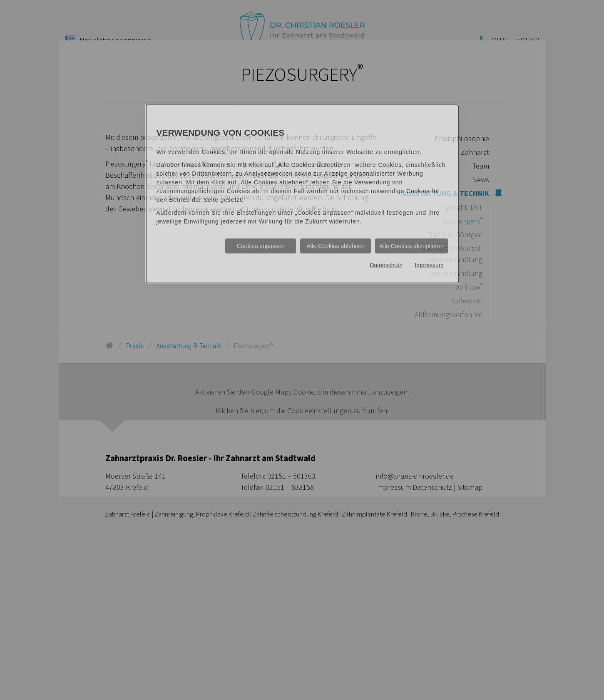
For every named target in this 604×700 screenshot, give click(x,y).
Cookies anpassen (261, 246)
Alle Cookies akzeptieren (411, 246)
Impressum (429, 265)
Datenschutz (386, 265)
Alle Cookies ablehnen (336, 246)
